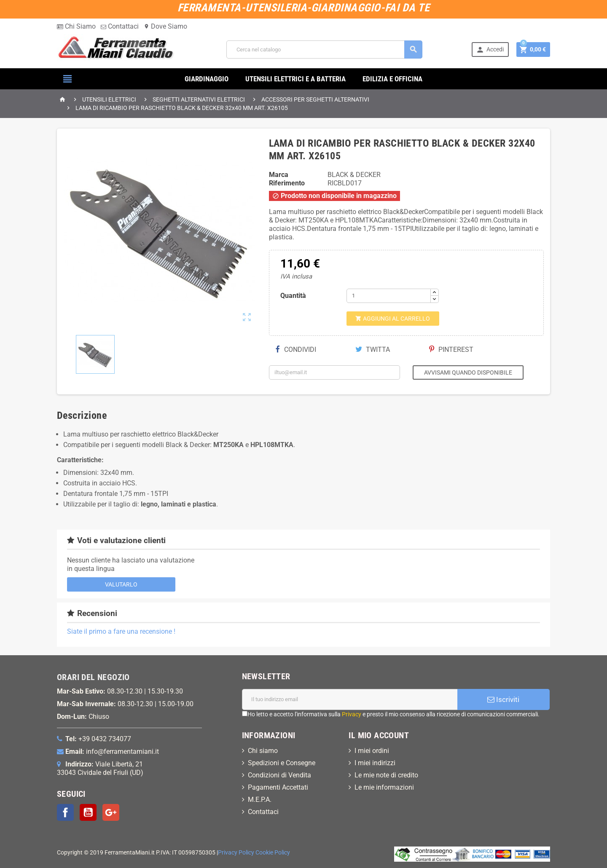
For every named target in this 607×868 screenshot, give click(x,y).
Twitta (373, 350)
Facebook (65, 812)
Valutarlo (121, 584)
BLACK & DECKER (354, 175)
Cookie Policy (273, 853)
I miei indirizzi (375, 763)
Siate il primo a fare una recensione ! (121, 631)
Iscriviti (503, 699)
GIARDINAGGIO (207, 79)
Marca (279, 175)
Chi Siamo (76, 26)
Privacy (352, 714)
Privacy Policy (236, 853)
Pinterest (451, 350)
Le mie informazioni (384, 787)
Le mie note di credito (386, 775)
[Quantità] (389, 296)
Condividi (296, 350)
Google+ (111, 812)
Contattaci (120, 26)
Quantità (293, 296)
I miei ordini (372, 751)
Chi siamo (263, 751)
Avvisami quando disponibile (468, 372)
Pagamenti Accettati (278, 787)
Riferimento (287, 183)
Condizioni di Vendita (279, 775)
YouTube (88, 812)
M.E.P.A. (260, 800)
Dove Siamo (165, 26)
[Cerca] (324, 50)
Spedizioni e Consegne (282, 763)
